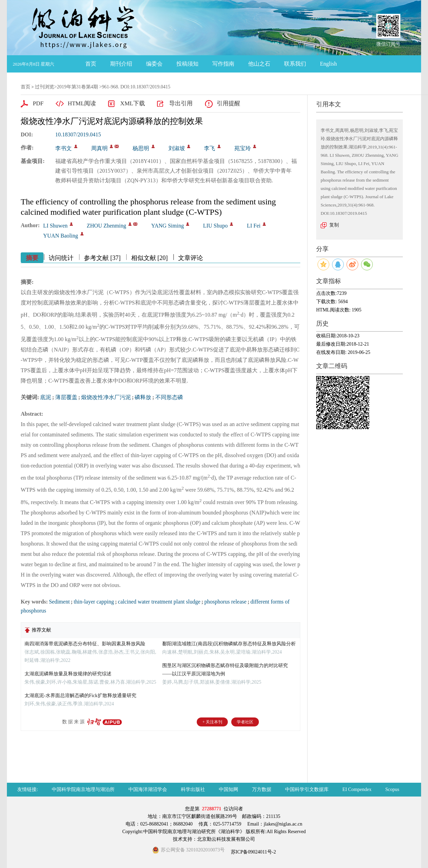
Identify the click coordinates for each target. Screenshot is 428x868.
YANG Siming (168, 226)
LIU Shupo (215, 226)
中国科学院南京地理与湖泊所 (83, 789)
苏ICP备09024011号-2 (253, 852)
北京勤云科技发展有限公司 (226, 839)
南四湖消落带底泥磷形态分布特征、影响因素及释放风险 (85, 644)
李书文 (64, 148)
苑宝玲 (243, 148)
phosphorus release (225, 602)
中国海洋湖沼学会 (148, 789)
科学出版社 (193, 789)
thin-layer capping (94, 602)
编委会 (154, 64)
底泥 (46, 397)
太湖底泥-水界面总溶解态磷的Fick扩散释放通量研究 (80, 696)
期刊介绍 (121, 64)
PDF (38, 103)
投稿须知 (187, 64)
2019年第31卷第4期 (77, 87)
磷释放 (143, 397)
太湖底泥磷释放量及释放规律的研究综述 (68, 674)
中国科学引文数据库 (307, 789)
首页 (91, 64)
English (328, 64)
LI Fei (254, 226)
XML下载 (133, 103)
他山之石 (259, 64)
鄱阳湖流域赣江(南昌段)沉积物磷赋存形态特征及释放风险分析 (229, 644)
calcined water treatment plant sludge (159, 602)
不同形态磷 (169, 397)
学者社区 (245, 722)
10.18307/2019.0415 (78, 134)
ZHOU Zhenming (106, 226)
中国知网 (228, 789)
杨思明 (141, 148)
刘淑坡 (177, 148)
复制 (334, 225)
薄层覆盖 (66, 397)
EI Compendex (357, 789)
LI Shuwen (55, 226)
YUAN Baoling (61, 236)
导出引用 (181, 103)
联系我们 (295, 64)
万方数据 (262, 789)
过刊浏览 (45, 87)
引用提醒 (228, 103)
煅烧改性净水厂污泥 (106, 397)
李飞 (210, 148)
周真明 (99, 148)
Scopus (392, 789)
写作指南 (223, 64)
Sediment (59, 602)
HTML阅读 (82, 103)
